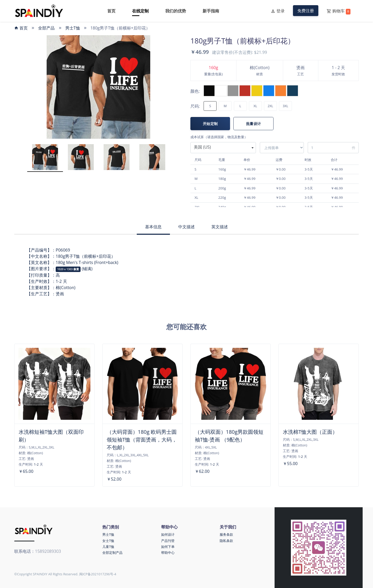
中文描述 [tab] (187, 227)
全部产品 (46, 28)
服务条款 (226, 534)
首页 (111, 11)
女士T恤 (108, 541)
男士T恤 (73, 28)
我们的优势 (176, 11)
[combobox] (223, 148)
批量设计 (253, 124)
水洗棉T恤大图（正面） (310, 432)
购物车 (339, 11)
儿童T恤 (108, 547)
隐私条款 (226, 541)
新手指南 (211, 11)
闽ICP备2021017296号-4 (98, 574)
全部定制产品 (112, 553)
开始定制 (210, 124)
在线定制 (140, 11)
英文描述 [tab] (220, 227)
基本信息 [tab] (153, 227)
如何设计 (168, 534)
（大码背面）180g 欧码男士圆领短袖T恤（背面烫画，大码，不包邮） (142, 440)
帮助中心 (168, 553)
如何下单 (168, 547)
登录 (278, 11)
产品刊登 (168, 541)
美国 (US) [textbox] (202, 147)
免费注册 (306, 11)
